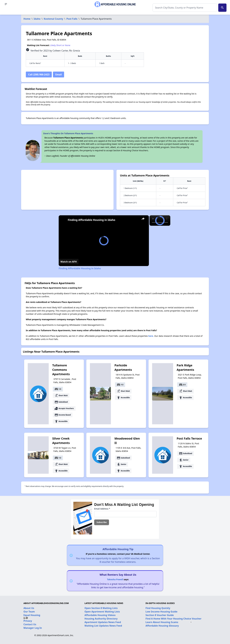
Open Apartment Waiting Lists (102, 612)
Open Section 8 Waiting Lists (101, 608)
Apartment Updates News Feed (103, 622)
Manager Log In (33, 628)
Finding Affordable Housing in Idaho (92, 220)
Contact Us (30, 624)
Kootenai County (53, 19)
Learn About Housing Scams (162, 622)
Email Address (102, 509)
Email (59, 75)
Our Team (29, 612)
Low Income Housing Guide (161, 612)
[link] (63, 220)
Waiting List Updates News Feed (103, 626)
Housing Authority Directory (101, 619)
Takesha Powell (115, 579)
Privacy (28, 621)
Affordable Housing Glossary (162, 626)
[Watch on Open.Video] (69, 262)
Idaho (37, 19)
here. (151, 336)
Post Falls (72, 19)
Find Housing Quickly (158, 608)
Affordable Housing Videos (100, 615)
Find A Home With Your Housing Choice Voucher (173, 619)
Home (27, 19)
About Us (29, 608)
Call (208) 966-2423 (39, 75)
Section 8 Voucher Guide (160, 615)
